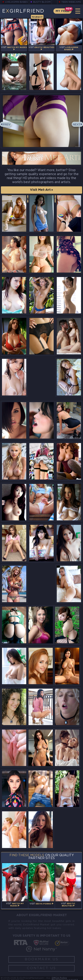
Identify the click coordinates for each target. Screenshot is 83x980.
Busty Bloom (42, 2)
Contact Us (41, 968)
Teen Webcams (71, 2)
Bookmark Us (42, 959)
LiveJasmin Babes (17, 2)
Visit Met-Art (41, 190)
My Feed (62, 11)
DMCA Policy (59, 978)
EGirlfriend (23, 13)
